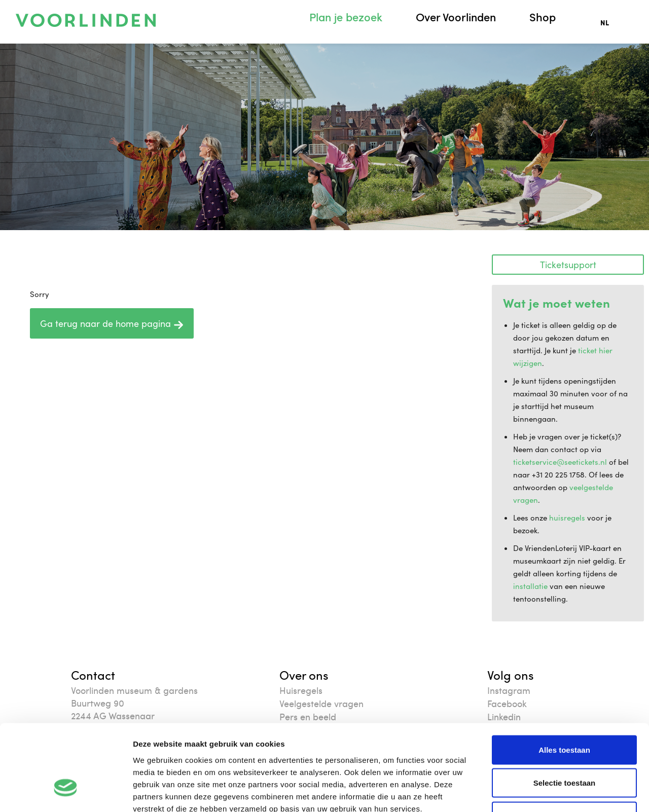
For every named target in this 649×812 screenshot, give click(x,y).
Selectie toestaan (565, 712)
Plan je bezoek (346, 17)
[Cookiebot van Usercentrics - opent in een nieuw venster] (66, 792)
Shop (543, 17)
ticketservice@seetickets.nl (560, 462)
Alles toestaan (564, 679)
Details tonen (548, 792)
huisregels (567, 518)
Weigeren (564, 745)
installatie (530, 586)
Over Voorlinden (456, 17)
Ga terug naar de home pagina (112, 323)
